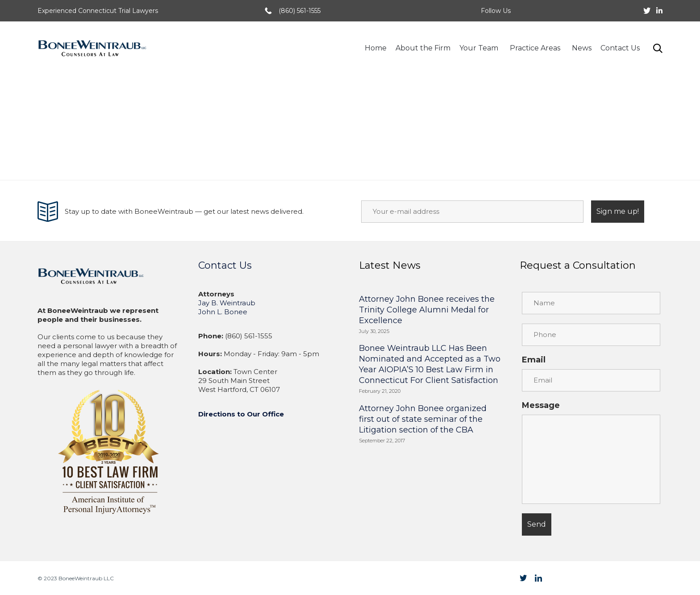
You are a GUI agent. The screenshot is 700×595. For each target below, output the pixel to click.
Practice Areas (536, 48)
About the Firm (423, 48)
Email (534, 360)
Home (376, 48)
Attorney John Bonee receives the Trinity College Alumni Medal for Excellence (427, 310)
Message (541, 405)
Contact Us (620, 48)
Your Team (480, 48)
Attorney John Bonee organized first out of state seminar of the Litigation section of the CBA (423, 419)
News (582, 48)
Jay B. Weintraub (227, 303)
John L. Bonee (223, 312)
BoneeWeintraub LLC (86, 578)
